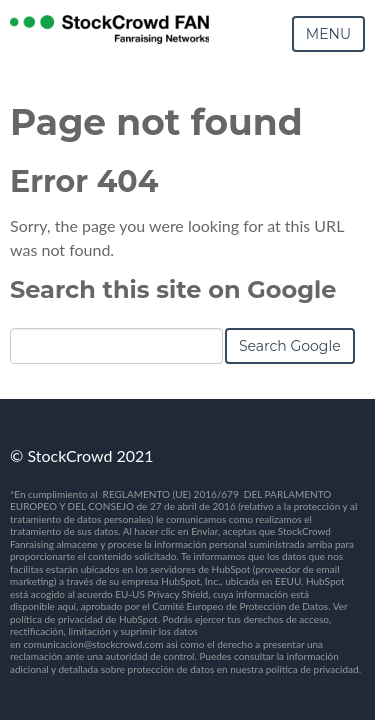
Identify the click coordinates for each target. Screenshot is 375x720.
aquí (66, 606)
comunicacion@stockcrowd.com (93, 644)
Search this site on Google (173, 289)
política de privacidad (312, 669)
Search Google (290, 346)
